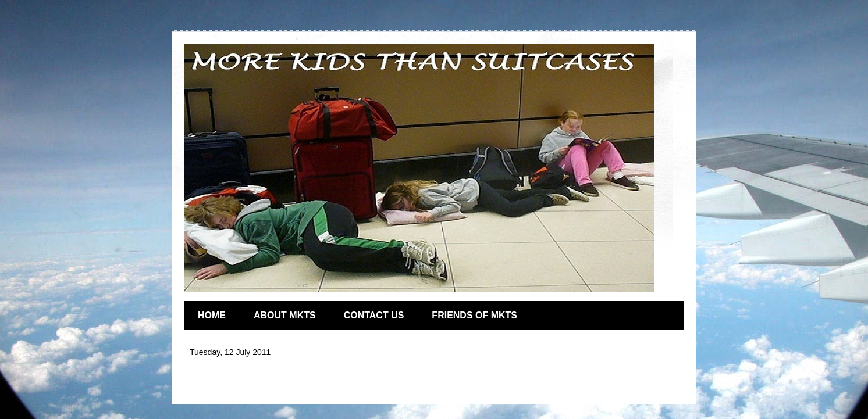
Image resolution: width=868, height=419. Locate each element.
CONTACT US (374, 315)
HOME (212, 315)
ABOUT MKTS (285, 315)
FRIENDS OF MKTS (474, 315)
